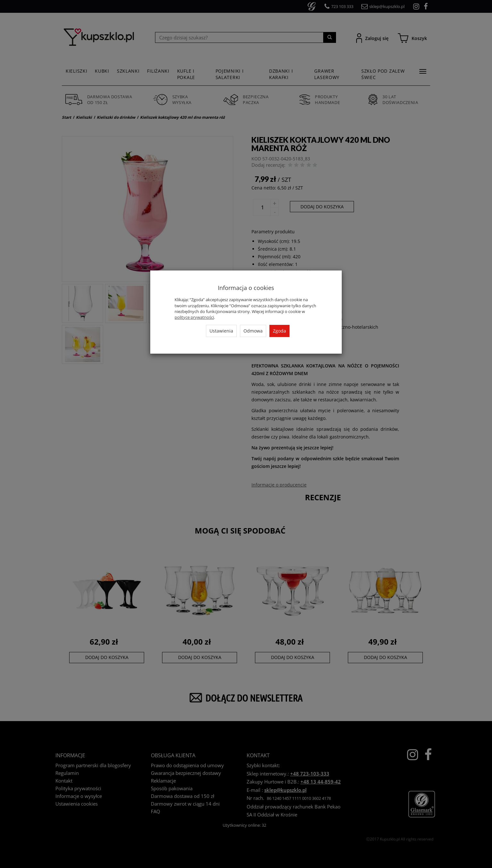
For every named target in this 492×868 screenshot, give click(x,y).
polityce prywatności (194, 317)
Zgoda (279, 331)
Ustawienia (221, 331)
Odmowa (253, 331)
